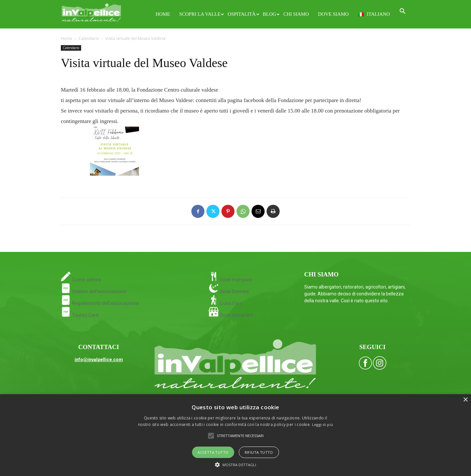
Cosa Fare (230, 303)
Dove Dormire (234, 291)
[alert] (235, 435)
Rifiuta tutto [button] (259, 452)
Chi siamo (296, 14)
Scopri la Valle (201, 14)
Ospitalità (243, 14)
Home (163, 14)
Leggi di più (323, 424)
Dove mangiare (235, 280)
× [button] (465, 400)
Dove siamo (333, 14)
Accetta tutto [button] (213, 452)
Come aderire (86, 280)
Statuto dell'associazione (94, 291)
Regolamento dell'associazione (100, 303)
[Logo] (91, 12)
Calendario (89, 38)
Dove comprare (236, 315)
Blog (271, 14)
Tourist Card (80, 315)
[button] (402, 12)
